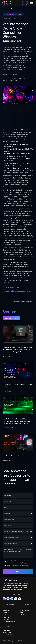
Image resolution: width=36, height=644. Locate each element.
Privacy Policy (7, 630)
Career (21, 612)
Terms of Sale (7, 632)
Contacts (22, 615)
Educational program (9, 622)
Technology (6, 610)
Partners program (24, 610)
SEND (18, 572)
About (21, 608)
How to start (6, 619)
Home (4, 608)
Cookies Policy (7, 635)
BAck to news (8, 8)
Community (6, 617)
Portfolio (5, 612)
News (4, 615)
